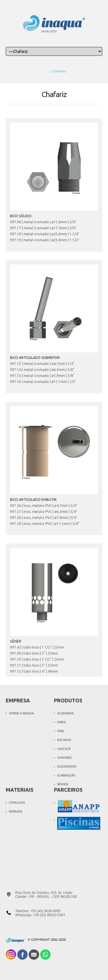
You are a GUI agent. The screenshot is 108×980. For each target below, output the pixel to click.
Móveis (63, 784)
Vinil (61, 731)
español (60, 71)
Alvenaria (65, 713)
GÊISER (16, 641)
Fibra (62, 722)
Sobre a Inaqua (21, 713)
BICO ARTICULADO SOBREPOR (35, 358)
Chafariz (64, 758)
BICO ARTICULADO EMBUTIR (33, 500)
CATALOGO (17, 803)
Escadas (64, 740)
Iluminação (66, 775)
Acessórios (67, 767)
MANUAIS (16, 812)
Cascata (64, 749)
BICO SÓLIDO (21, 216)
